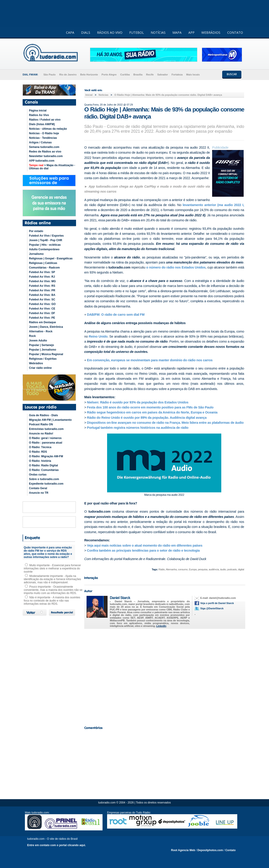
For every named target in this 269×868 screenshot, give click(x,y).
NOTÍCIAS (158, 32)
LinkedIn (161, 626)
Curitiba (125, 75)
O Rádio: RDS (38, 452)
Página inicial (38, 111)
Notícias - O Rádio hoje (44, 133)
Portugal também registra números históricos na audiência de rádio (138, 428)
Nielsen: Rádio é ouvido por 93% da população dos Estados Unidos (138, 402)
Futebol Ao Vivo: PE (42, 318)
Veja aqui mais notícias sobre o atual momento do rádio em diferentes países (145, 545)
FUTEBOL (137, 32)
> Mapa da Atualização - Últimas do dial (52, 167)
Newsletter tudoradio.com (46, 156)
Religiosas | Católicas (43, 263)
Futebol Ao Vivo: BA (42, 295)
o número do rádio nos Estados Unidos (175, 267)
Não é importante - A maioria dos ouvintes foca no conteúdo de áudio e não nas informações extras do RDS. (52, 601)
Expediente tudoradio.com (46, 484)
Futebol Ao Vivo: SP (42, 272)
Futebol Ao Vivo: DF (42, 313)
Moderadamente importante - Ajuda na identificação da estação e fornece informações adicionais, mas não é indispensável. (52, 579)
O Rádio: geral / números (45, 438)
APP (191, 32)
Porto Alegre (109, 75)
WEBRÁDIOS (211, 32)
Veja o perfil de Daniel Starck (217, 603)
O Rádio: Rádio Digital (44, 465)
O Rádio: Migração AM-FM (46, 456)
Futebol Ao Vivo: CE (42, 309)
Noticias (104, 95)
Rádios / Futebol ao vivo (45, 120)
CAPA (70, 32)
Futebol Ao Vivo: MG (42, 281)
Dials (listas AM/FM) (42, 124)
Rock (32, 336)
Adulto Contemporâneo (44, 249)
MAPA (177, 32)
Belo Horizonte (89, 75)
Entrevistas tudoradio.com (46, 429)
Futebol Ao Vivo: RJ (42, 277)
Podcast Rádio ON (41, 424)
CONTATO (235, 32)
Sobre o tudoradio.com (44, 479)
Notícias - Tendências (43, 138)
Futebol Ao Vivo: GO (42, 304)
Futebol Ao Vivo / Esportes (46, 236)
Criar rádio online (40, 368)
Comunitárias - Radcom (44, 268)
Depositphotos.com (210, 850)
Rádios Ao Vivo (39, 115)
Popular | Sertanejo (41, 345)
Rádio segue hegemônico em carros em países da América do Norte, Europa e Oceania (152, 412)
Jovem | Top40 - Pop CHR (46, 240)
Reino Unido (98, 336)
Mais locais (193, 75)
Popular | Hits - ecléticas (45, 245)
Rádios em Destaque (42, 322)
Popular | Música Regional (46, 354)
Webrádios (36, 363)
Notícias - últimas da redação (48, 129)
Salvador (163, 75)
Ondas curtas (38, 475)
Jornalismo (36, 254)
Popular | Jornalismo (43, 350)
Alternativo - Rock (41, 331)
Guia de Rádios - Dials (44, 415)
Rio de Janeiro (68, 75)
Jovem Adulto (38, 341)
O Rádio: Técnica (40, 447)
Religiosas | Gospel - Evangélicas (51, 258)
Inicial (89, 95)
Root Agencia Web (183, 850)
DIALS (86, 32)
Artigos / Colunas (40, 142)
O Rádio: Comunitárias (44, 470)
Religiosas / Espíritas (43, 359)
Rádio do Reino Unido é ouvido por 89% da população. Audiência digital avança (147, 418)
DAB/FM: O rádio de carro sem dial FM (116, 315)
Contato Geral (38, 488)
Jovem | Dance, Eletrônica (46, 327)
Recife (150, 75)
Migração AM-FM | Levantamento (50, 420)
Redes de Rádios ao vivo (45, 152)
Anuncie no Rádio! (41, 434)
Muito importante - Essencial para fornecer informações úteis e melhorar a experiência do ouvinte (52, 568)
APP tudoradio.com (42, 161)
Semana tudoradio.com (44, 147)
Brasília (138, 75)
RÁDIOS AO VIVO (110, 32)
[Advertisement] (164, 676)
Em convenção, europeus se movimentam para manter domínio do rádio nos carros (150, 360)
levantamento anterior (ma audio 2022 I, (213, 205)
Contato (230, 850)
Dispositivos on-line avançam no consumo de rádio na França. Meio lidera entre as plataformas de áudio (165, 423)
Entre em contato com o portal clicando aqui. (57, 845)
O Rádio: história (40, 461)
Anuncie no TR (39, 493)
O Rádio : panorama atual (46, 443)
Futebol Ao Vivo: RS (42, 286)
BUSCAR (232, 74)
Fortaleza (177, 75)
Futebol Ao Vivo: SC (42, 300)
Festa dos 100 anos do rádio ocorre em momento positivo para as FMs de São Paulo (150, 407)
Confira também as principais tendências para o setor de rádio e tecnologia (144, 550)
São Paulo (49, 75)
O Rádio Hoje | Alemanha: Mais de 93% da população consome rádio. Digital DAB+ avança (168, 95)
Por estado (36, 231)
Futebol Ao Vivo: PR (42, 290)
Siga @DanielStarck (212, 608)
